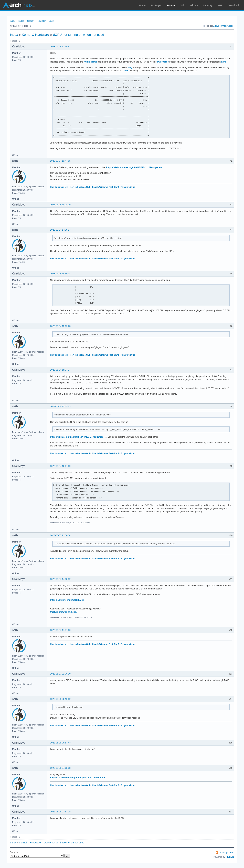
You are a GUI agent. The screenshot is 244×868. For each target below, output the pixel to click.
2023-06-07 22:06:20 (60, 674)
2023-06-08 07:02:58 (60, 768)
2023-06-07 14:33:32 (60, 579)
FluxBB (230, 857)
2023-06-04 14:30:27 (60, 230)
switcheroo (163, 62)
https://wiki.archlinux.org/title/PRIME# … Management (134, 167)
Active (216, 26)
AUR (220, 5)
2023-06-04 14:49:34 (60, 274)
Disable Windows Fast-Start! (105, 187)
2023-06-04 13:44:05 (60, 161)
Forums (171, 5)
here (224, 62)
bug (130, 67)
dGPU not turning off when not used (79, 35)
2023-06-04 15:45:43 (60, 406)
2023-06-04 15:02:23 (60, 326)
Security (208, 5)
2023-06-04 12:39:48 (60, 47)
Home (142, 5)
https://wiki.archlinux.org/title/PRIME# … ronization (77, 437)
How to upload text (59, 187)
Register (41, 21)
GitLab (194, 5)
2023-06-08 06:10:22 (60, 699)
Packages (156, 5)
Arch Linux (19, 5)
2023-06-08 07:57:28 (60, 812)
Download (233, 5)
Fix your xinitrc (128, 187)
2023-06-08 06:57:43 (60, 743)
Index (13, 21)
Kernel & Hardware (35, 35)
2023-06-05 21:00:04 (60, 535)
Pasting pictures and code (64, 612)
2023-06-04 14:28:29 (60, 205)
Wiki (183, 5)
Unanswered (227, 26)
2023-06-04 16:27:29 (60, 466)
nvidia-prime (90, 62)
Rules (21, 21)
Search (31, 21)
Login (52, 21)
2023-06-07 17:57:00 (60, 630)
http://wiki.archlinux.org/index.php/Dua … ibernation (77, 778)
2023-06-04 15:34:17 (60, 370)
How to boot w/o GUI (80, 187)
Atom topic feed (226, 852)
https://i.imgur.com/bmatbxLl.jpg (67, 600)
